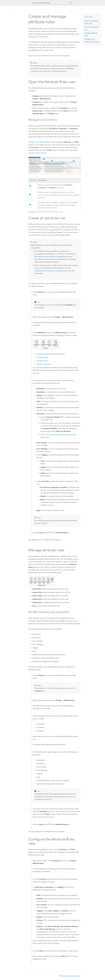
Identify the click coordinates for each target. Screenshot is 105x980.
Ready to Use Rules (44, 364)
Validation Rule (42, 361)
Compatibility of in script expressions (51, 271)
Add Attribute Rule (39, 227)
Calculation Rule (43, 354)
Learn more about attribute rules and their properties (49, 56)
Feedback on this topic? (71, 976)
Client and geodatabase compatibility (52, 256)
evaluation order (48, 817)
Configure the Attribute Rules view (42, 142)
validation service (47, 505)
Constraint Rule (42, 357)
